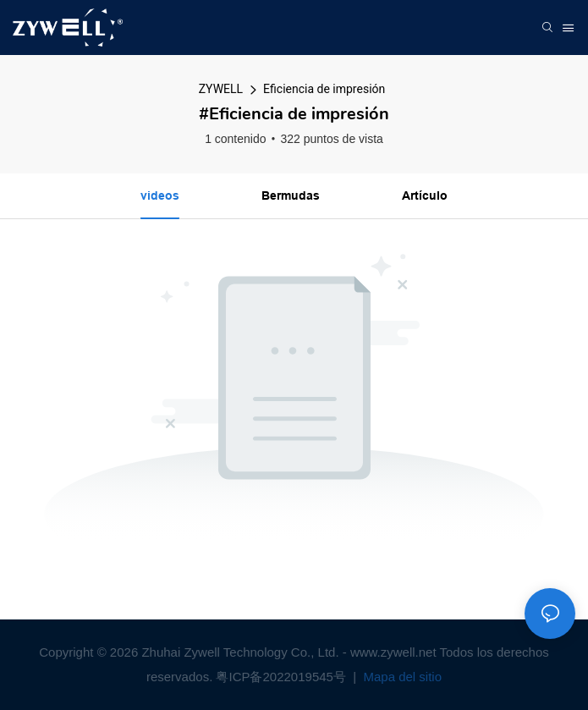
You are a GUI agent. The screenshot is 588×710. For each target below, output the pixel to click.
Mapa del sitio (401, 677)
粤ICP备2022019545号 (283, 677)
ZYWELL (221, 89)
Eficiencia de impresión (324, 89)
